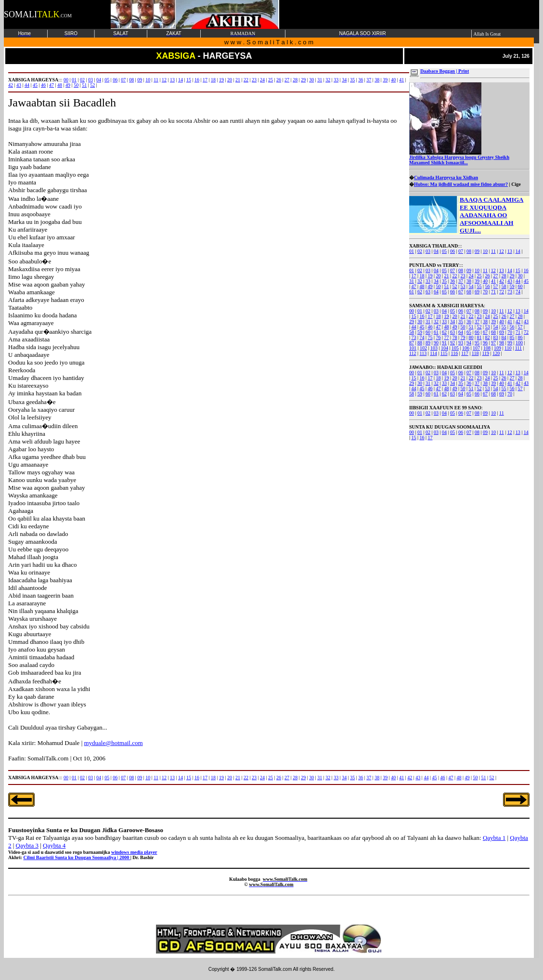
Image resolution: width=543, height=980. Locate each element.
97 (493, 343)
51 (446, 286)
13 (510, 251)
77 (446, 337)
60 (520, 286)
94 (469, 343)
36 (452, 281)
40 (485, 281)
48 (422, 286)
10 (485, 251)
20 (438, 276)
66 (452, 292)
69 (477, 292)
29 (512, 276)
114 (433, 353)
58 (504, 286)
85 (512, 337)
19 (430, 276)
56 (488, 286)
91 (444, 343)
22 (454, 276)
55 (479, 286)
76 (438, 337)
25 (479, 276)
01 (412, 251)
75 (430, 337)
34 (436, 281)
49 (430, 286)
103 (434, 348)
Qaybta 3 (27, 845)
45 (526, 281)
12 (502, 251)
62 (420, 292)
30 (520, 276)
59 (512, 286)
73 (510, 292)
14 (518, 251)
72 (502, 292)
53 (463, 286)
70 (485, 292)
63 (428, 292)
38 (469, 281)
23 (463, 276)
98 (502, 343)
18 (422, 276)
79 (463, 337)
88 (420, 343)
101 (413, 348)
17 (414, 276)
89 (428, 343)
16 (526, 270)
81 (479, 337)
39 (477, 281)
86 (520, 337)
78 (454, 337)
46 (430, 327)
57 (496, 286)
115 (444, 353)
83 (496, 337)
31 (412, 281)
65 (444, 292)
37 (461, 281)
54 (471, 286)
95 (477, 343)
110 (508, 348)
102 (423, 348)
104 (445, 348)
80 (471, 337)
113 (423, 353)
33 (428, 281)
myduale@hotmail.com (113, 743)
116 (455, 353)
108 (487, 348)
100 (519, 343)
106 (466, 348)
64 (436, 292)
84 (504, 337)
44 (518, 281)
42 (502, 281)
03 (428, 251)
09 (477, 251)
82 (488, 337)
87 (412, 343)
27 (496, 276)
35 (444, 281)
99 (510, 343)
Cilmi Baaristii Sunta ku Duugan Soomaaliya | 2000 (77, 857)
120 (496, 353)
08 (469, 251)
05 (444, 251)
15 (518, 270)
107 (476, 348)
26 (488, 276)
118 (475, 353)
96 (485, 343)
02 (420, 251)
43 (510, 281)
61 (412, 292)
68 (469, 292)
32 (420, 281)
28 (504, 276)
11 (493, 251)
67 (461, 292)
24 (471, 276)
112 (413, 353)
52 (454, 286)
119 (485, 353)
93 (461, 343)
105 (455, 348)
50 (438, 286)
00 (412, 311)
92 (452, 343)
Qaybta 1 (494, 838)
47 (414, 286)
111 (518, 348)
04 (436, 251)
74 (518, 292)
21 (446, 276)
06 (452, 251)
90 (436, 343)
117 (465, 353)
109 (498, 348)
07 (461, 251)
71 (493, 292)
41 (493, 281)
